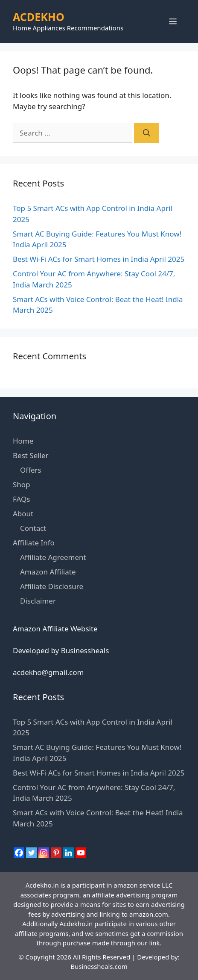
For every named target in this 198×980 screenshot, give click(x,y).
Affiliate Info (34, 543)
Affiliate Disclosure (52, 586)
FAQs (21, 499)
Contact (33, 528)
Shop (22, 484)
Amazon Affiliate (48, 572)
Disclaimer (38, 601)
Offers (31, 470)
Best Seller (31, 455)
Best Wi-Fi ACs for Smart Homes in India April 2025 (99, 259)
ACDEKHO (39, 17)
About (23, 514)
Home (23, 441)
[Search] (147, 133)
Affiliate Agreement (53, 557)
